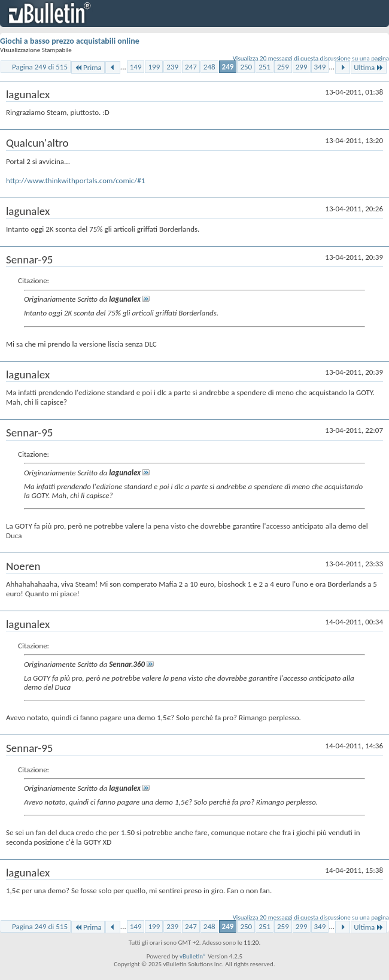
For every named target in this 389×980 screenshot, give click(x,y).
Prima (88, 67)
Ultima (369, 67)
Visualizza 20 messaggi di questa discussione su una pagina (311, 58)
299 (302, 67)
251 (265, 67)
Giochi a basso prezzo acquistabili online (70, 41)
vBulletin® (193, 956)
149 (136, 67)
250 (246, 67)
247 (191, 67)
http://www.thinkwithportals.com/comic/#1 (75, 180)
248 (209, 67)
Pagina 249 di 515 (40, 67)
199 (154, 67)
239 (172, 67)
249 (228, 67)
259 (283, 67)
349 (320, 67)
